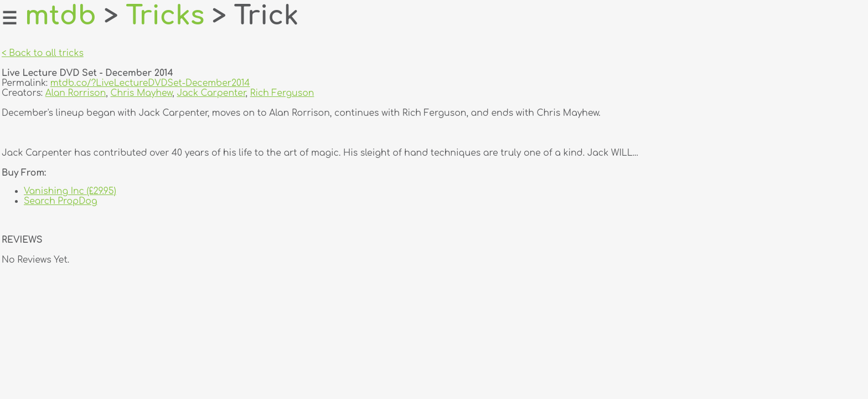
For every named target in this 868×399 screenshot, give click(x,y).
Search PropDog (61, 201)
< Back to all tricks (43, 53)
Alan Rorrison (76, 93)
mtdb (61, 16)
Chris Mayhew (141, 93)
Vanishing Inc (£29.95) (70, 191)
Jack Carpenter (211, 93)
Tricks (165, 16)
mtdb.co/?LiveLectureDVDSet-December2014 (150, 83)
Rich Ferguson (282, 93)
